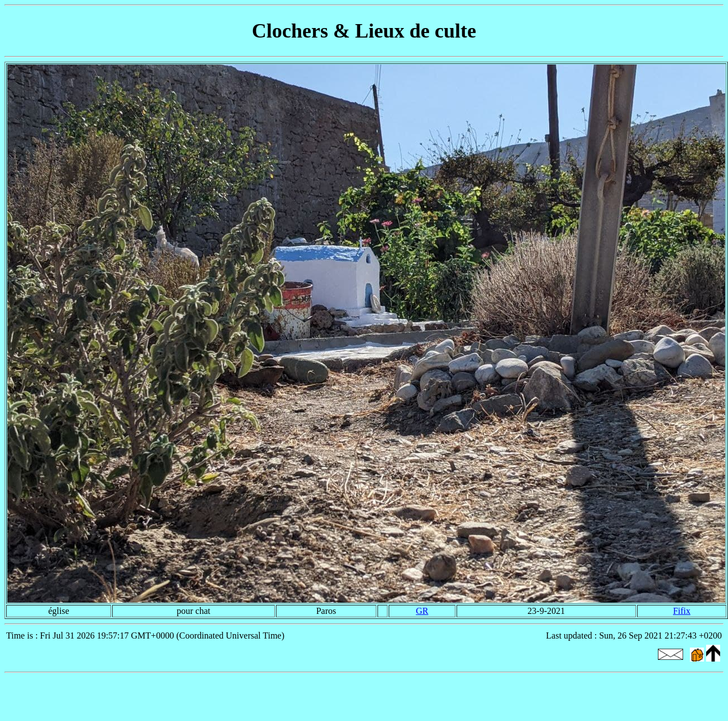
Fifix (682, 611)
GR (422, 611)
